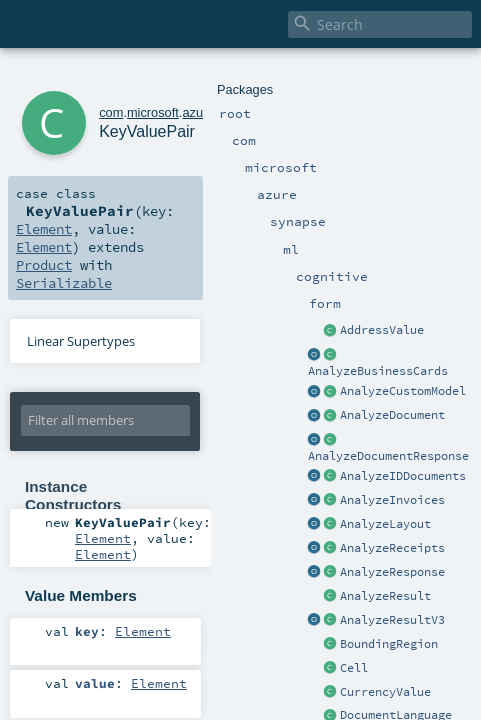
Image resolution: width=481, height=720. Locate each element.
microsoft (153, 112)
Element (44, 229)
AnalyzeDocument (392, 415)
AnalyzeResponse (392, 572)
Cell (354, 668)
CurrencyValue (385, 692)
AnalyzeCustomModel (403, 391)
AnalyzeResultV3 (392, 620)
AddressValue (382, 330)
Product (44, 265)
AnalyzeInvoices (392, 500)
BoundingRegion (389, 644)
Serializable (64, 283)
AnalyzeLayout (385, 524)
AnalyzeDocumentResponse (388, 456)
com (111, 112)
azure (198, 112)
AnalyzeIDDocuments (403, 476)
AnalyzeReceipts (392, 548)
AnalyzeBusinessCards (378, 371)
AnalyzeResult (385, 596)
